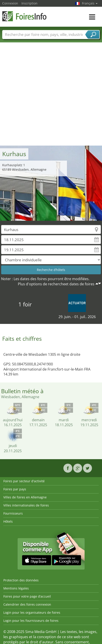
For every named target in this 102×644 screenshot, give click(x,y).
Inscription (29, 3)
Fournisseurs (13, 513)
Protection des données (21, 580)
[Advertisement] (49, 94)
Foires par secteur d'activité (24, 481)
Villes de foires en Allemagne (25, 497)
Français (90, 3)
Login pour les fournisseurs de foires (31, 621)
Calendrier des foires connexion (27, 604)
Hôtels (8, 521)
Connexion (10, 3)
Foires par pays (15, 489)
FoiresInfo (25, 16)
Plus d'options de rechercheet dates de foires (56, 284)
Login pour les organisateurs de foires (32, 612)
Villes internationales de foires (26, 505)
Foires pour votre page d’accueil (27, 596)
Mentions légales (16, 588)
